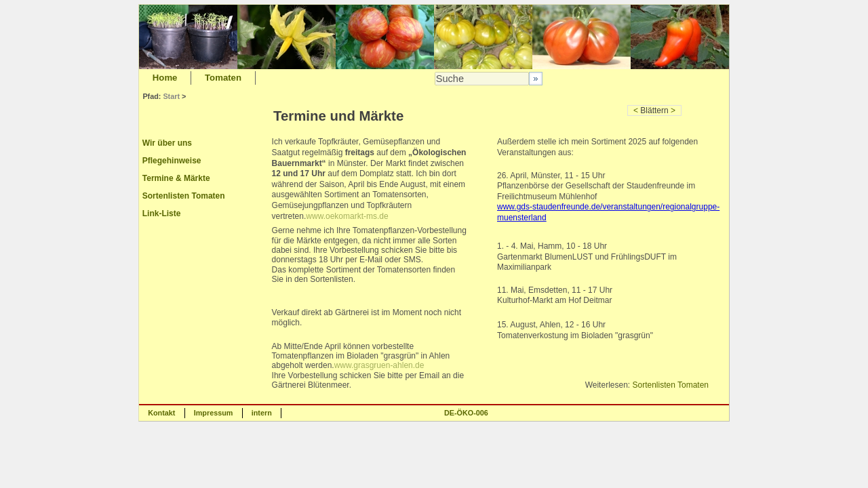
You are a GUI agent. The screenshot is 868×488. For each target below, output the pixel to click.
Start (171, 96)
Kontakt (161, 413)
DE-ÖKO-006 (466, 413)
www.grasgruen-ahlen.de (379, 365)
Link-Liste (162, 213)
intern (262, 413)
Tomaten (223, 78)
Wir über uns (167, 143)
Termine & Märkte (176, 178)
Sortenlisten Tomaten (184, 196)
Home (165, 78)
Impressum (214, 413)
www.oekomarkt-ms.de (347, 216)
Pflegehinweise (172, 161)
